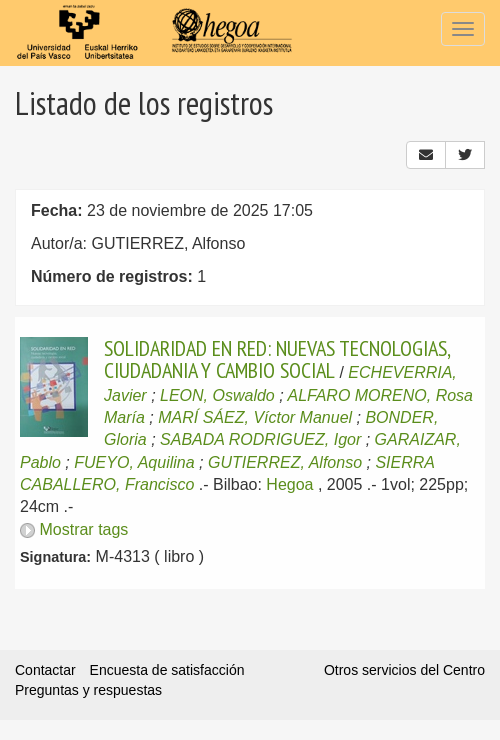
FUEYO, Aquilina (134, 462)
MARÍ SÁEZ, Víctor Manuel (255, 417)
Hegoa (289, 484)
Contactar (45, 670)
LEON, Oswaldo (217, 395)
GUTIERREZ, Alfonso (285, 462)
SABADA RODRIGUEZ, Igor (260, 439)
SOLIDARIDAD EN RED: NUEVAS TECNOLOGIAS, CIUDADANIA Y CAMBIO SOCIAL (277, 359)
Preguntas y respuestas (88, 690)
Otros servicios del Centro (404, 670)
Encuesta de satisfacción (167, 670)
